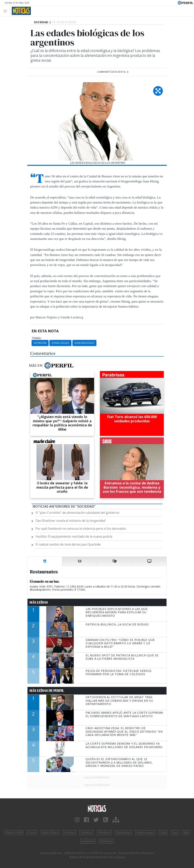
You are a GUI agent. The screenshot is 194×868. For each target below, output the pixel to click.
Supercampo (145, 833)
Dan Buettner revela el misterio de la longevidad (70, 521)
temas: (36, 338)
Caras (32, 833)
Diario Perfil (14, 833)
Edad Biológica (84, 343)
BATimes (106, 841)
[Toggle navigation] (6, 11)
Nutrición (40, 343)
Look (163, 833)
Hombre (86, 833)
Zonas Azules (60, 343)
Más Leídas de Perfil (47, 691)
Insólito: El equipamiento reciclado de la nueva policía (74, 536)
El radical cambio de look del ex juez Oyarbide (68, 544)
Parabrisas (123, 833)
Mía (186, 833)
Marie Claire (50, 833)
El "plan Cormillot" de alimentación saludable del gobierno (77, 513)
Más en (51, 365)
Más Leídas (39, 602)
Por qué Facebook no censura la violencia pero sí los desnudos (81, 528)
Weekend (104, 833)
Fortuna (69, 833)
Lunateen (88, 841)
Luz (175, 833)
